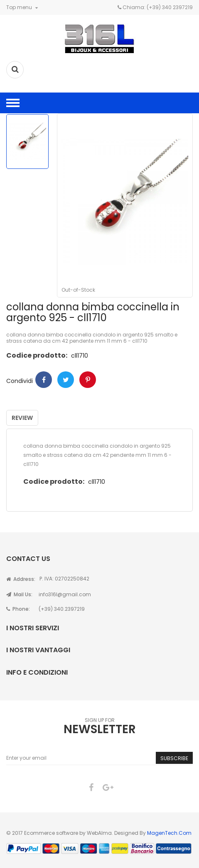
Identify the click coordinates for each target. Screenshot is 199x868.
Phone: (18, 609)
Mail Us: (19, 594)
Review (22, 418)
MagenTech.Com (169, 833)
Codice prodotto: (37, 355)
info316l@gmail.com (65, 594)
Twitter (66, 380)
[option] (27, 141)
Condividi (44, 380)
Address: (21, 579)
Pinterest (88, 380)
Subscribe (174, 758)
